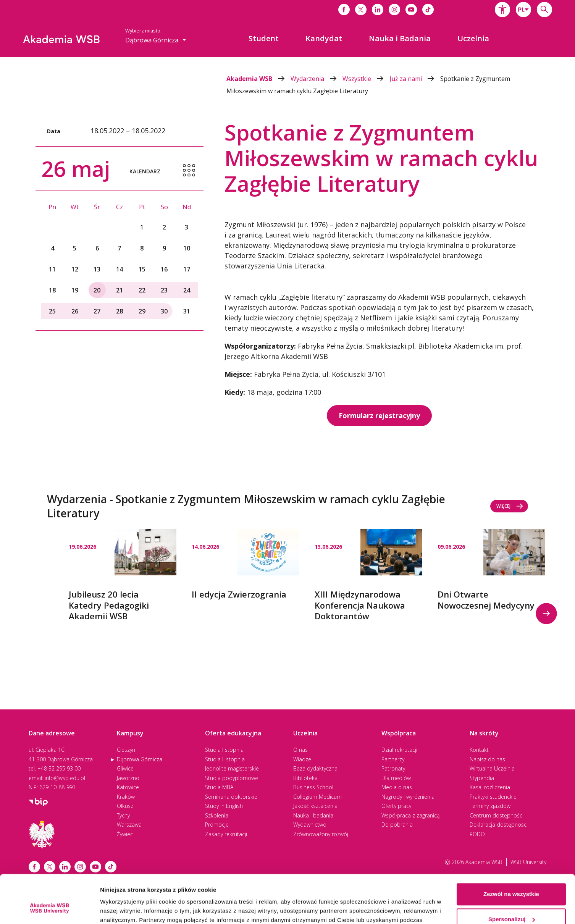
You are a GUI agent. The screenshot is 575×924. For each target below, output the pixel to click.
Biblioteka (305, 778)
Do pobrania (397, 825)
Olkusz (125, 806)
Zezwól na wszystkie (511, 853)
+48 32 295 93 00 (59, 768)
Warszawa (129, 825)
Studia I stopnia (224, 750)
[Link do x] (361, 10)
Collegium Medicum (317, 797)
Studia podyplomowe (232, 778)
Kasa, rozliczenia (490, 787)
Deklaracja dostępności (499, 825)
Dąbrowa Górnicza (140, 759)
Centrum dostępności (497, 815)
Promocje (217, 825)
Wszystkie (366, 79)
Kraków (126, 797)
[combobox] (523, 10)
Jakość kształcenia (315, 806)
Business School (313, 787)
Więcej (510, 506)
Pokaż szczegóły (123, 909)
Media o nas (397, 787)
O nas (300, 750)
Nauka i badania (313, 815)
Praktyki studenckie (493, 797)
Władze (302, 759)
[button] (502, 10)
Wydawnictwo (310, 825)
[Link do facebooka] (344, 10)
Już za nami (415, 79)
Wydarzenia (317, 79)
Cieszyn (126, 750)
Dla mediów (396, 778)
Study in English (224, 806)
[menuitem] (264, 39)
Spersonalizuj (512, 878)
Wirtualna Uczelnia (492, 768)
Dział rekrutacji (399, 750)
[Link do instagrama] (394, 10)
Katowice (128, 787)
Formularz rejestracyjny (379, 415)
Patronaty (393, 768)
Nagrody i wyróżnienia (408, 797)
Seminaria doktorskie (231, 797)
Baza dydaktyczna (315, 768)
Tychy (123, 815)
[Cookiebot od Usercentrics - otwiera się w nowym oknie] (49, 909)
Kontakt (479, 750)
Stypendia (482, 778)
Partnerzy (393, 759)
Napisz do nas (487, 759)
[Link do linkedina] (378, 10)
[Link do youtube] (411, 10)
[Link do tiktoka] (428, 10)
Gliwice (125, 768)
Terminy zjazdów (490, 806)
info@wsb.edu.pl (65, 778)
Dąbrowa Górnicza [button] (156, 40)
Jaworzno (128, 778)
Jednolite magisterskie (232, 768)
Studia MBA (219, 787)
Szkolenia (217, 815)
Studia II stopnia (225, 759)
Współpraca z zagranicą (410, 815)
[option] (123, 575)
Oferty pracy (396, 806)
